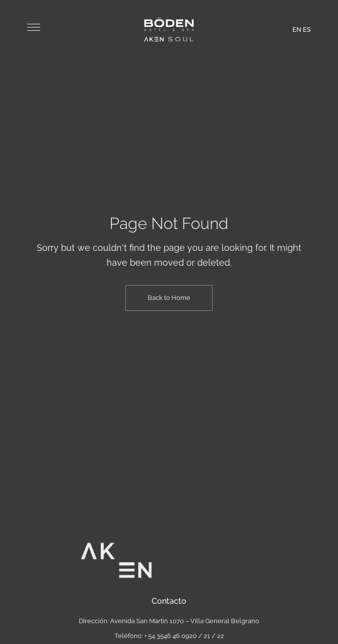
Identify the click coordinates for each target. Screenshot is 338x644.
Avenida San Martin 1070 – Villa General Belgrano (185, 621)
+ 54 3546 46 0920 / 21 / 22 (184, 636)
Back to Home (169, 298)
